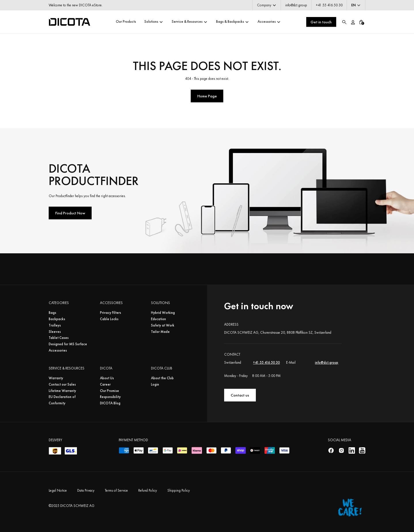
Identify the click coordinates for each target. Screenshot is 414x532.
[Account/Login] (353, 22)
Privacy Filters (110, 313)
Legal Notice (58, 491)
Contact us (240, 395)
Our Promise (109, 391)
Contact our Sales (62, 384)
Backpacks (57, 319)
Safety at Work (163, 325)
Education (158, 319)
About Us (107, 378)
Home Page (207, 96)
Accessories (58, 350)
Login (155, 384)
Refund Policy (148, 491)
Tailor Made (160, 332)
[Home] (70, 22)
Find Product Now (70, 213)
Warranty (56, 378)
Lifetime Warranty (62, 391)
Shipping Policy (179, 491)
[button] (267, 5)
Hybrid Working (163, 313)
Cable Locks (109, 319)
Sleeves (55, 332)
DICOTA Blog (110, 403)
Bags (52, 313)
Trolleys (55, 325)
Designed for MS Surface (68, 344)
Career (105, 384)
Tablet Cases (59, 338)
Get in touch (321, 22)
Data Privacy (86, 491)
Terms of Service (116, 491)
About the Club (162, 378)
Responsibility (110, 397)
